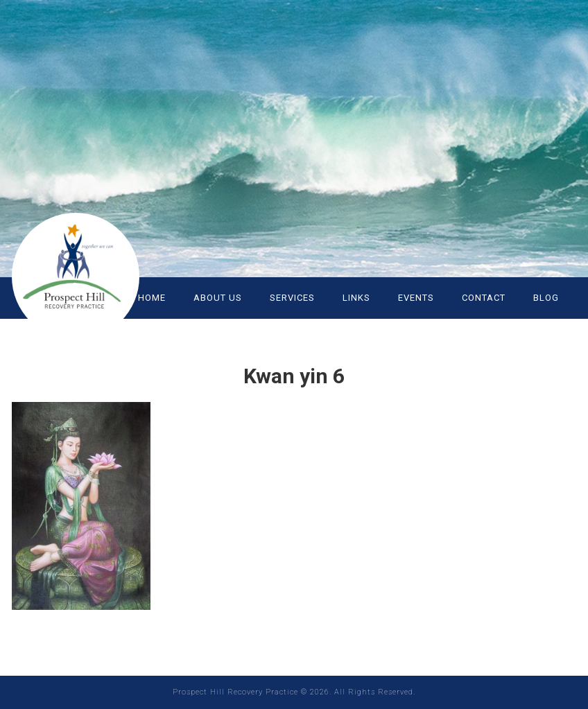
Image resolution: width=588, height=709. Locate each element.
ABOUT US (218, 298)
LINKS (356, 298)
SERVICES (292, 298)
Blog (546, 298)
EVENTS (416, 298)
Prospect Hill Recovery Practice (95, 270)
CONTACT (484, 298)
